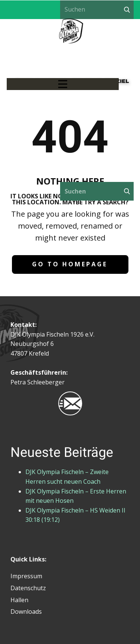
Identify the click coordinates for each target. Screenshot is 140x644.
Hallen (19, 600)
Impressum (26, 576)
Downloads (26, 612)
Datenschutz (28, 588)
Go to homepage (70, 264)
